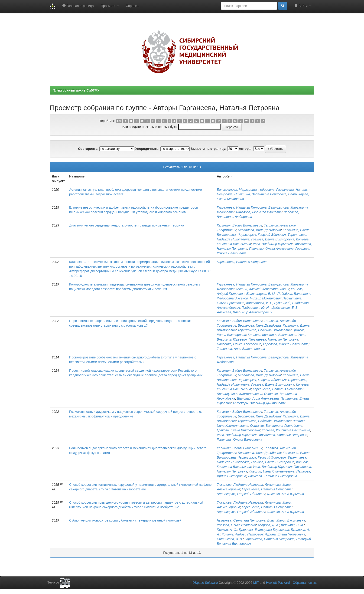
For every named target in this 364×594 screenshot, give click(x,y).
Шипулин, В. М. (292, 525)
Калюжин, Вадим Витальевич (239, 225)
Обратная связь (305, 583)
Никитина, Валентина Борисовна (260, 194)
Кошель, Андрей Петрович (242, 534)
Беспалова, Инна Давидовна (260, 230)
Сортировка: (88, 149)
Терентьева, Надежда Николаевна (264, 330)
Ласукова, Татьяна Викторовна (273, 476)
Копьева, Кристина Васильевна (272, 335)
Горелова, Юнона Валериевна (286, 344)
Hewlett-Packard (278, 583)
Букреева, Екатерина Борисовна (264, 530)
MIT (256, 583)
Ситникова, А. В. (230, 539)
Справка (132, 6)
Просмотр (110, 6)
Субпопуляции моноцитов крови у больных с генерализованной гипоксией (125, 520)
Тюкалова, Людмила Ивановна (258, 212)
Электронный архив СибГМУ (76, 90)
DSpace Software (205, 583)
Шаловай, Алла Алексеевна (258, 398)
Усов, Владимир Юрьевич (272, 244)
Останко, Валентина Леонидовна (276, 426)
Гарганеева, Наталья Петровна (242, 207)
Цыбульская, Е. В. (285, 308)
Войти (303, 6)
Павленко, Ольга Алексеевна (271, 249)
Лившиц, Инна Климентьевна (240, 394)
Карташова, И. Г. (259, 303)
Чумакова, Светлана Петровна (241, 520)
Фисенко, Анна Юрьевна (286, 494)
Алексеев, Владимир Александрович (244, 312)
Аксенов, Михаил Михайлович (258, 298)
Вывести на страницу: (208, 149)
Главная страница (78, 6)
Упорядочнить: (147, 149)
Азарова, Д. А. (268, 525)
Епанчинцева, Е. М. (261, 294)
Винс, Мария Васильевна (286, 520)
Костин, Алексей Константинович (262, 289)
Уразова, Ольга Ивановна (236, 525)
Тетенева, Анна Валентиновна (241, 349)
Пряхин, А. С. (227, 530)
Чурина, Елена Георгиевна (285, 534)
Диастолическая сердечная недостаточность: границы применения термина (127, 225)
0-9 (119, 121)
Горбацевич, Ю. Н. (256, 308)
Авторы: (246, 149)
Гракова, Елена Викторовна (273, 239)
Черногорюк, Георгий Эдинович (262, 235)
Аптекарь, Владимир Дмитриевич (259, 403)
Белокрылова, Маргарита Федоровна (246, 190)
